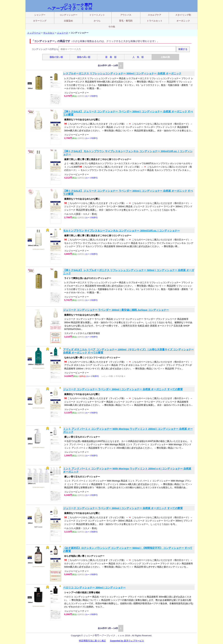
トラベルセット (155, 21)
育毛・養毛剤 (126, 21)
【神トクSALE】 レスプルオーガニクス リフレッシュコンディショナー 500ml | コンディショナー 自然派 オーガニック (129, 272)
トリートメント (97, 15)
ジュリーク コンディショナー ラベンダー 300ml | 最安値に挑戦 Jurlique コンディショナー (116, 310)
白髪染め (68, 21)
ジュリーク (63, 33)
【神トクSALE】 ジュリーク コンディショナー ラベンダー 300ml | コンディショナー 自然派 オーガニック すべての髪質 (128, 113)
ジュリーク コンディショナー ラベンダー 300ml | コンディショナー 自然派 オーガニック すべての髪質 (123, 389)
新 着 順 (111, 57)
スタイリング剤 (183, 15)
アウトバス (126, 15)
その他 (112, 27)
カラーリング (40, 21)
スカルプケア (155, 15)
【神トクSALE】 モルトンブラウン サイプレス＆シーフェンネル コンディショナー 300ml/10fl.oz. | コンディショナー (128, 153)
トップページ (34, 33)
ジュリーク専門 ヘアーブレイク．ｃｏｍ (70, 7)
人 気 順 (138, 57)
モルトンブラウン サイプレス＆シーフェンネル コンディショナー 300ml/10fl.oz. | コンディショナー (121, 231)
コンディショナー (68, 15)
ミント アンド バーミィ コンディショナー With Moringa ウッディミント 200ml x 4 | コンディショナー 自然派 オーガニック (127, 470)
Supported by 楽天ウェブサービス (127, 641)
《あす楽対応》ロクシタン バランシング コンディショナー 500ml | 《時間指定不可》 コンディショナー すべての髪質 (128, 549)
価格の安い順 (56, 57)
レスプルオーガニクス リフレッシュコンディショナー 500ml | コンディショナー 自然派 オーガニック (122, 73)
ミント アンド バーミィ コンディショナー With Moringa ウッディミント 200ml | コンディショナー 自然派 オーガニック (128, 430)
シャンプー (40, 15)
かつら (97, 21)
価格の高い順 (84, 57)
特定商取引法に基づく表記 (92, 641)
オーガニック (183, 21)
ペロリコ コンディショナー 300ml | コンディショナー (94, 587)
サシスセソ (49, 33)
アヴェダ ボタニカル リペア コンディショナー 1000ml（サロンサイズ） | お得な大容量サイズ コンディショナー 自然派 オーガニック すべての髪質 (128, 351)
